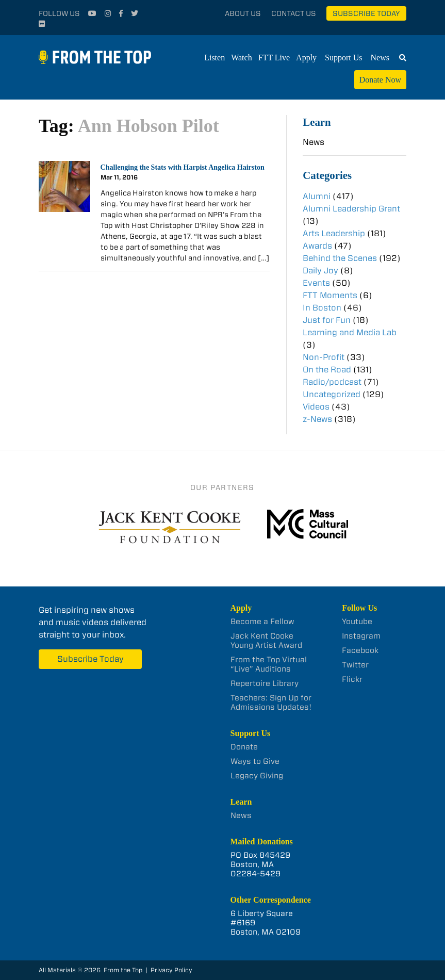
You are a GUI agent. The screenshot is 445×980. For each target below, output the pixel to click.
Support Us (343, 58)
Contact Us (294, 13)
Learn (317, 122)
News (380, 58)
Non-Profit (324, 357)
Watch (241, 58)
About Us (243, 13)
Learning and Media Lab (350, 332)
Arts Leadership (334, 233)
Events (316, 283)
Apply (306, 58)
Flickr (352, 679)
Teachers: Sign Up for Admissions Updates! (271, 703)
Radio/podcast (332, 382)
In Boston (322, 308)
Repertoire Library (265, 683)
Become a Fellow (262, 622)
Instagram (361, 636)
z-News (317, 419)
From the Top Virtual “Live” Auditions (269, 664)
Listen (215, 58)
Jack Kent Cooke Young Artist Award (266, 641)
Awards (317, 246)
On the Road (327, 370)
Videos (316, 407)
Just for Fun (327, 320)
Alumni (317, 196)
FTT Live (274, 58)
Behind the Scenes (340, 258)
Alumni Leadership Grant (351, 209)
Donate (244, 747)
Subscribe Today (366, 13)
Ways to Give (255, 761)
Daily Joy (320, 271)
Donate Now (380, 80)
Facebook (360, 650)
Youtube (357, 622)
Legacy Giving (257, 776)
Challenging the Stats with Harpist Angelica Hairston (183, 167)
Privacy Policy (171, 970)
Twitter (355, 665)
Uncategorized (332, 394)
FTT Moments (330, 295)
